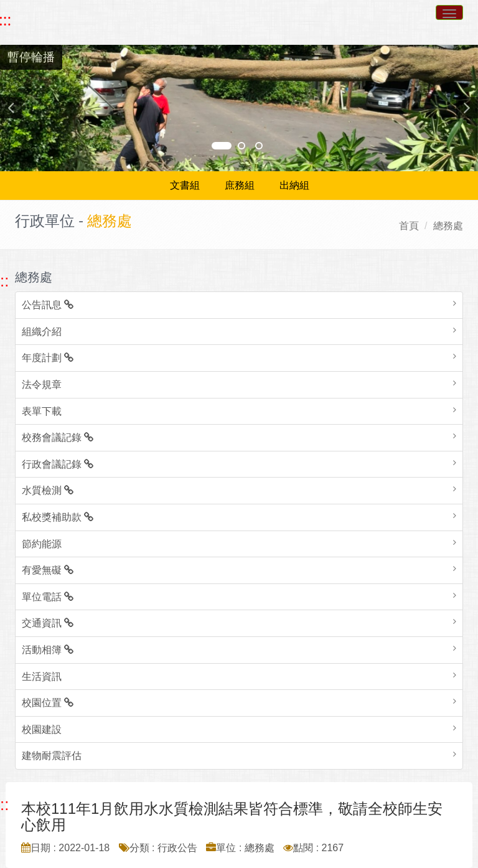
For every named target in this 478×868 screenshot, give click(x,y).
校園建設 (42, 729)
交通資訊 (48, 623)
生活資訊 (42, 677)
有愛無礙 (48, 570)
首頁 (409, 226)
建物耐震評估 (52, 756)
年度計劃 (48, 358)
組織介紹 (42, 332)
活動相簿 (48, 650)
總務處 (448, 226)
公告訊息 (48, 305)
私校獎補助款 (58, 517)
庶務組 (240, 185)
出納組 (294, 185)
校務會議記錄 (58, 437)
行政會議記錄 (58, 464)
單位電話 (48, 597)
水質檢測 (48, 490)
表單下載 (42, 411)
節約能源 (42, 544)
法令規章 (42, 384)
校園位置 (48, 703)
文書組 (185, 185)
